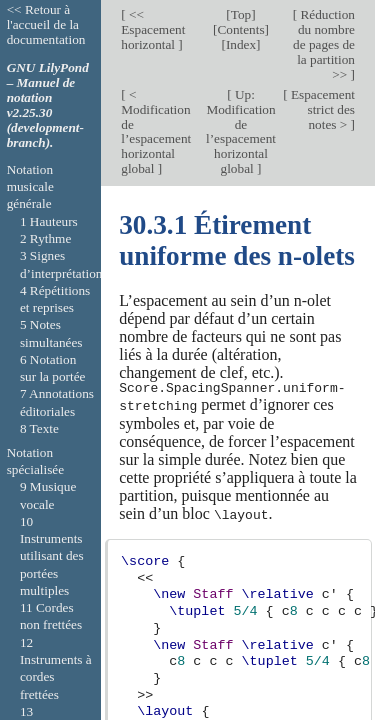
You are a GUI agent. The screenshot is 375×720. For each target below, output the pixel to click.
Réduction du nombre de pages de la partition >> (324, 44)
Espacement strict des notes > (321, 109)
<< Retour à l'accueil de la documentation (46, 24)
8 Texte (39, 428)
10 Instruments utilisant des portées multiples (52, 556)
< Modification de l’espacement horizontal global (156, 132)
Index (241, 44)
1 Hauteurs (49, 221)
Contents (240, 29)
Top (241, 14)
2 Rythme (45, 238)
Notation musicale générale (30, 187)
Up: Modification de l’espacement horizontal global (241, 132)
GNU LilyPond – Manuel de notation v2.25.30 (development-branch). (48, 105)
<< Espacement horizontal (153, 29)
